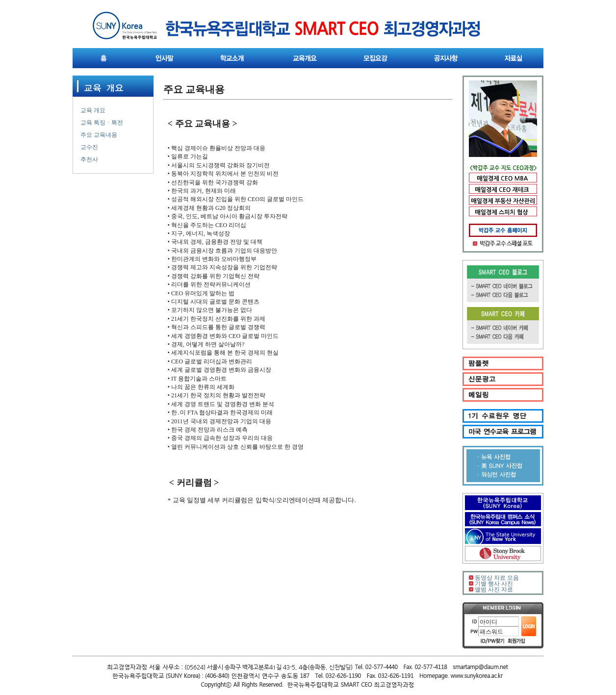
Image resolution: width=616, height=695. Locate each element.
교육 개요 (93, 110)
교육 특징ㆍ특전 (102, 123)
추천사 (89, 159)
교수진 (89, 147)
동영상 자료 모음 (497, 578)
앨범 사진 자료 (494, 590)
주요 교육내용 (99, 135)
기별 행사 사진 (494, 584)
